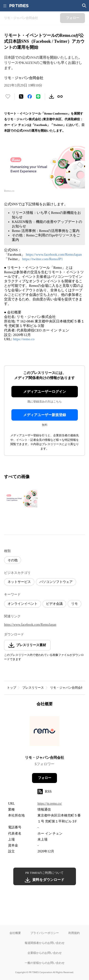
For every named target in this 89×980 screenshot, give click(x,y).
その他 (13, 560)
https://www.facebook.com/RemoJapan (54, 255)
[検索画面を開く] (84, 6)
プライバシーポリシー (45, 933)
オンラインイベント (23, 604)
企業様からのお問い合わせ (45, 953)
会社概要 (15, 933)
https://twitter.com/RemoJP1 (43, 259)
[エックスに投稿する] (21, 96)
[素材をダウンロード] (52, 96)
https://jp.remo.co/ (50, 804)
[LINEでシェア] (38, 96)
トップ (12, 688)
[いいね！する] (8, 96)
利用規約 (74, 933)
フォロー (45, 778)
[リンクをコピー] (60, 96)
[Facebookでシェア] (30, 96)
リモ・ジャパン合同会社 (67, 688)
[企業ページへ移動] (44, 733)
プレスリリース (33, 688)
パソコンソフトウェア (56, 582)
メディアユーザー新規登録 (45, 415)
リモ (75, 604)
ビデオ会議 (54, 604)
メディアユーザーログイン (45, 392)
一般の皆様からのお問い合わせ (45, 963)
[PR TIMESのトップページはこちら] (19, 6)
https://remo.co (24, 339)
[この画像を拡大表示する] (21, 499)
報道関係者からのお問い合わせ (45, 943)
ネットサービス (19, 582)
